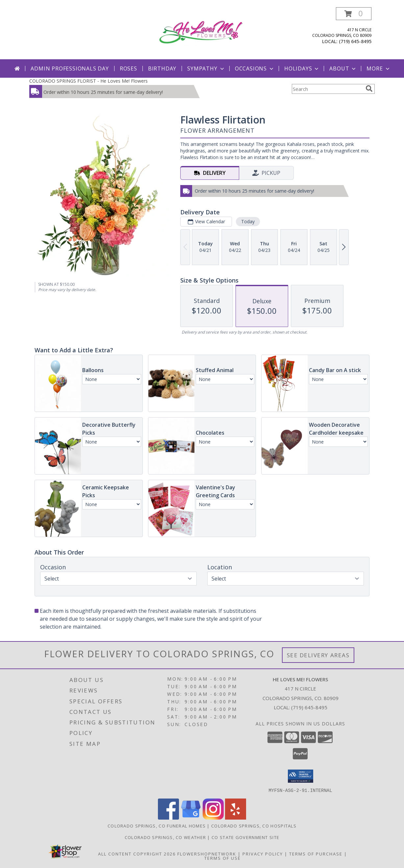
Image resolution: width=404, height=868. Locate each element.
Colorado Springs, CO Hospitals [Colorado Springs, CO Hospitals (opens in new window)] (254, 826)
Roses (128, 68)
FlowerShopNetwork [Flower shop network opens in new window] (207, 854)
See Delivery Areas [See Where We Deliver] (318, 655)
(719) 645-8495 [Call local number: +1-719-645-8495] (355, 41)
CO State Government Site (245, 837)
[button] (354, 14)
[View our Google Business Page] (191, 817)
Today (248, 221)
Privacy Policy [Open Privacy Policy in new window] (263, 854)
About (343, 68)
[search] (369, 89)
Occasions (255, 68)
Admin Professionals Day (70, 68)
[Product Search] (327, 89)
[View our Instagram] (213, 817)
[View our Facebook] (168, 817)
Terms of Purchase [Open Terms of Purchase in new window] (316, 854)
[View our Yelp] (236, 817)
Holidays (302, 68)
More (379, 68)
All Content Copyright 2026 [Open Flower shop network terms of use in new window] (137, 854)
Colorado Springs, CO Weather (165, 837)
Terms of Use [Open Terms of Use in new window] (223, 858)
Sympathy (206, 68)
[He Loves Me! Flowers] (204, 31)
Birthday (162, 68)
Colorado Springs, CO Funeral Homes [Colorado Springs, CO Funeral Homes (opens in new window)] (157, 826)
